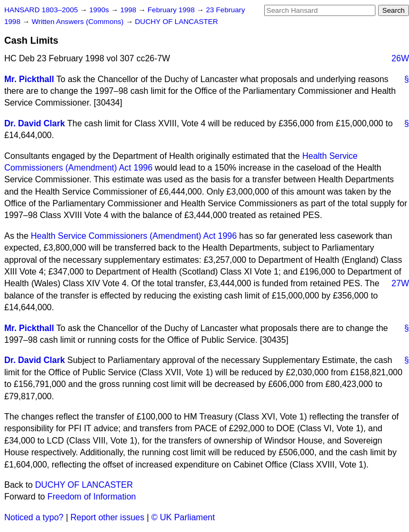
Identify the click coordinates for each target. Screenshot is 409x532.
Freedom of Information (92, 497)
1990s (100, 10)
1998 (129, 10)
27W (400, 283)
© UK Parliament (183, 517)
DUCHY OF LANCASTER (176, 22)
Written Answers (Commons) (79, 22)
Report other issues (107, 517)
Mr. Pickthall (29, 79)
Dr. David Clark (35, 123)
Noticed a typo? (34, 517)
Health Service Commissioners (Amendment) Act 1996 (134, 236)
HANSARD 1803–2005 (41, 10)
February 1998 (172, 10)
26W (400, 58)
